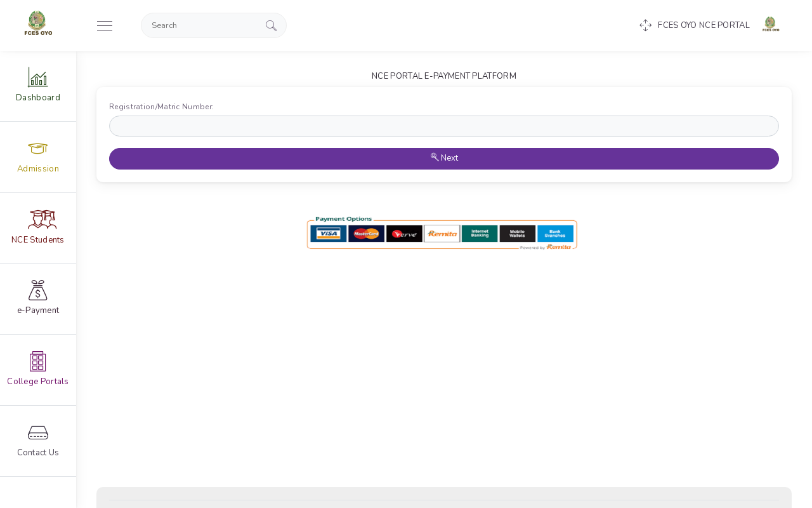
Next (444, 158)
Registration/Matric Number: (164, 107)
